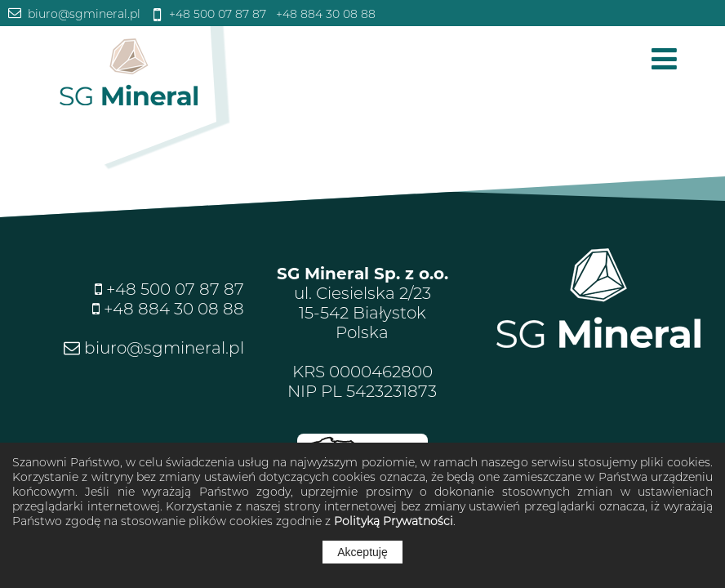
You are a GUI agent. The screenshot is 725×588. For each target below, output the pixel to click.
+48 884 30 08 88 (324, 14)
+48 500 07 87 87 (216, 14)
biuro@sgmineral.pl (82, 14)
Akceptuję (362, 552)
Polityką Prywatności (394, 521)
